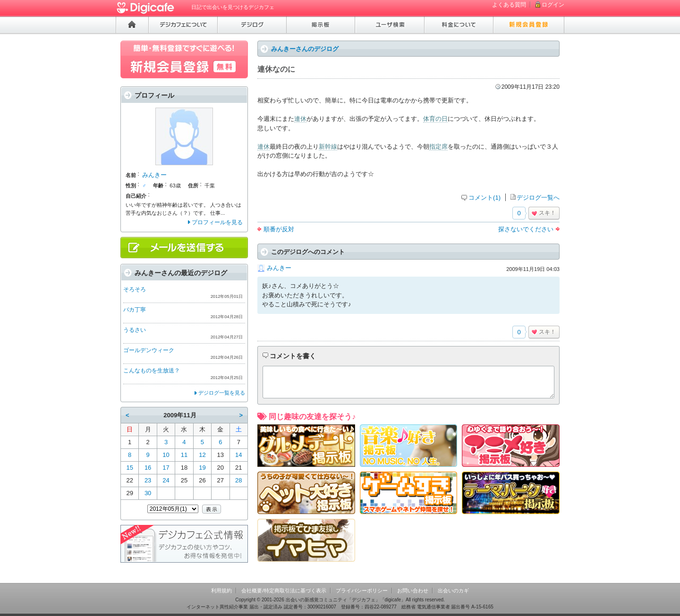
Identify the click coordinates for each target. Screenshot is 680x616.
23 (148, 480)
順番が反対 (279, 229)
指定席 (438, 147)
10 (166, 455)
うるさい (135, 330)
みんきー (279, 268)
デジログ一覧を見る (222, 393)
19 (202, 468)
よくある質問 (509, 5)
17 (166, 468)
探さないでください (526, 229)
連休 (300, 119)
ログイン (553, 5)
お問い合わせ (413, 591)
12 (202, 455)
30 (148, 493)
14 (238, 455)
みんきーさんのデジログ (305, 49)
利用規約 (221, 591)
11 (184, 455)
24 (166, 480)
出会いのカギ (453, 591)
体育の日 (435, 119)
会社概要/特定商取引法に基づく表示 (284, 591)
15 (129, 468)
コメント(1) (484, 198)
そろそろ (135, 289)
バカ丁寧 (135, 310)
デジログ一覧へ (538, 198)
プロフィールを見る (217, 222)
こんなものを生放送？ (152, 371)
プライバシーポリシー (362, 591)
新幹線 (328, 147)
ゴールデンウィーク (149, 350)
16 (148, 468)
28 (238, 480)
